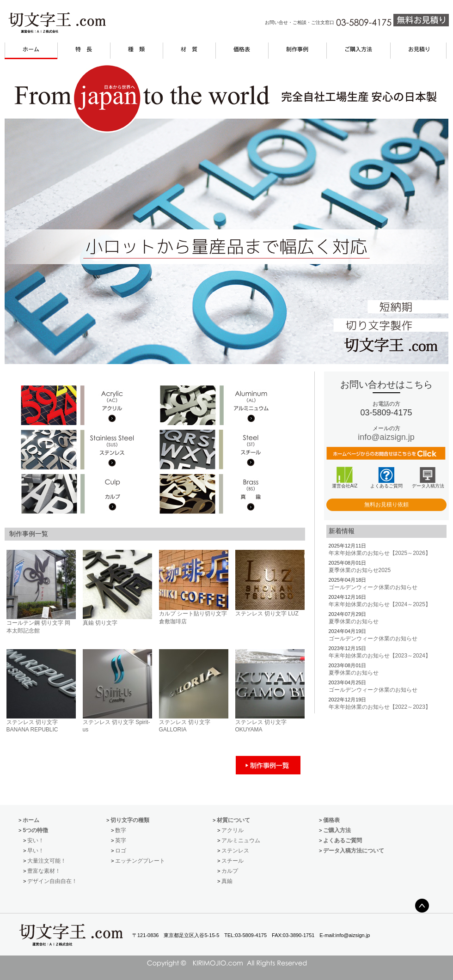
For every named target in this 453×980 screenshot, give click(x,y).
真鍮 (227, 881)
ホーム (31, 820)
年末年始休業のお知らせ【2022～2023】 (380, 707)
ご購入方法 (337, 830)
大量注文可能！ (47, 861)
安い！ (36, 840)
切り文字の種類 (130, 820)
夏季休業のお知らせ (354, 621)
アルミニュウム (241, 840)
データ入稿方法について (354, 851)
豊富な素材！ (44, 871)
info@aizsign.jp (386, 437)
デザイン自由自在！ (52, 881)
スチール (233, 861)
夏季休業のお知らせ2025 (360, 570)
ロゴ (121, 851)
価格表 (331, 820)
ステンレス (235, 851)
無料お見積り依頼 (386, 505)
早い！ (36, 851)
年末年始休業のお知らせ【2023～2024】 (380, 656)
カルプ (230, 871)
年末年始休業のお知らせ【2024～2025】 (380, 604)
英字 (121, 840)
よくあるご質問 (343, 840)
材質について (233, 820)
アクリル (233, 830)
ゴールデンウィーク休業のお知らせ (373, 587)
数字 (121, 830)
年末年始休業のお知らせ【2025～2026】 (380, 553)
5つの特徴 (35, 830)
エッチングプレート (140, 861)
